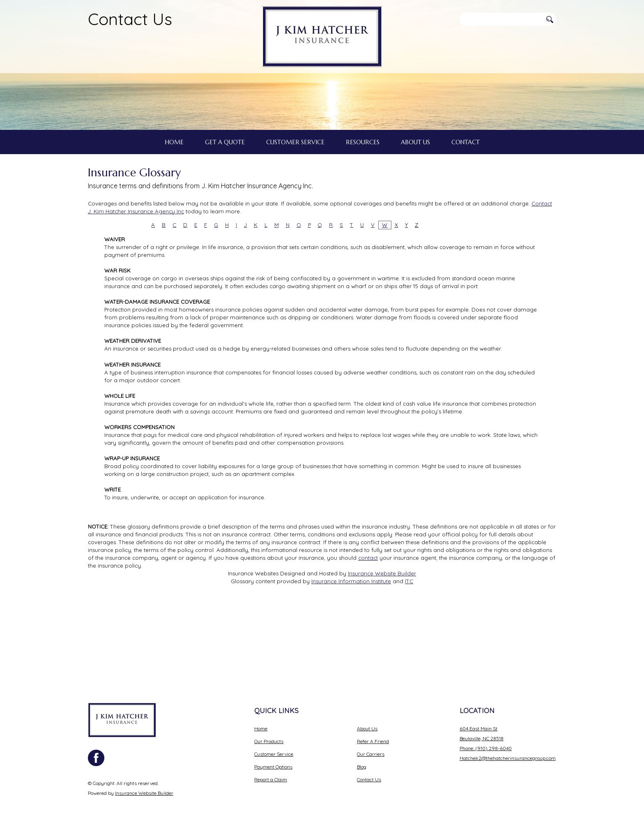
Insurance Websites (253, 650)
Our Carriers (371, 754)
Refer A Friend (373, 741)
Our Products (269, 741)
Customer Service (274, 754)
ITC (409, 658)
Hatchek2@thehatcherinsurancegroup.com (508, 758)
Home (261, 729)
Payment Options (273, 767)
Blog (362, 767)
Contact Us (130, 19)
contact (368, 634)
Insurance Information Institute (351, 658)
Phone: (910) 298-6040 (486, 748)
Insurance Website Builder (382, 650)
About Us (367, 729)
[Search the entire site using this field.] (501, 19)
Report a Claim (271, 779)
